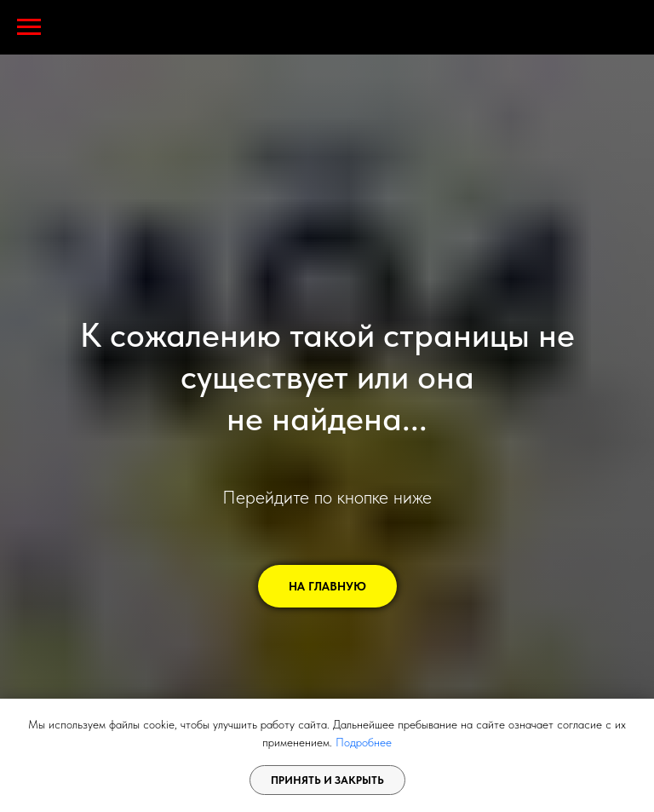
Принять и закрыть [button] (327, 780)
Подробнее (364, 742)
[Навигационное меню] (29, 27)
